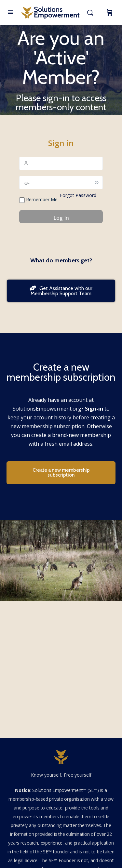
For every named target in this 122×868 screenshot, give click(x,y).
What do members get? (61, 260)
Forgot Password (78, 195)
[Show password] (97, 182)
